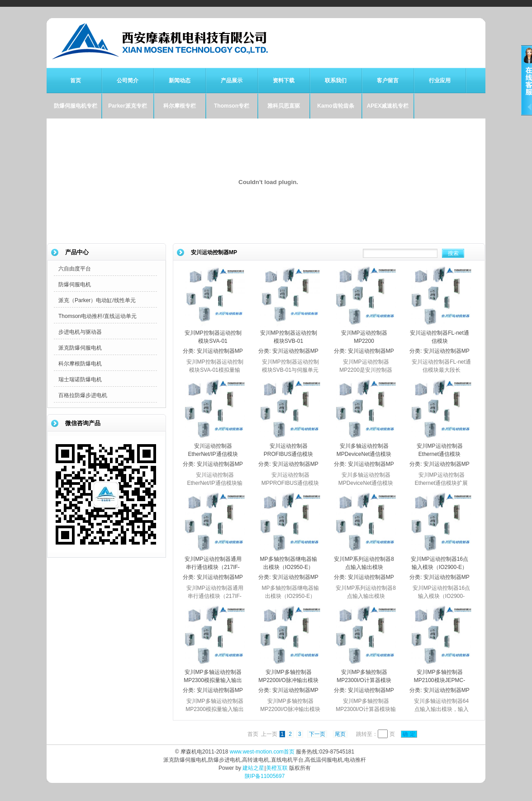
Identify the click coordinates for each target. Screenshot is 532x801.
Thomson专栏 (232, 106)
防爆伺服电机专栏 (76, 106)
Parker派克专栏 (127, 106)
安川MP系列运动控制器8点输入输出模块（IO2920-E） (364, 567)
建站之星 (253, 768)
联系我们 (336, 81)
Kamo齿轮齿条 (335, 106)
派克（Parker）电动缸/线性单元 (97, 300)
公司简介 (128, 81)
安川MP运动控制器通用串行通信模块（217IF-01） (213, 567)
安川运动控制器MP (220, 351)
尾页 (340, 734)
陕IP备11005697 (265, 776)
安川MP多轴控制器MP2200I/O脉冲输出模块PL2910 (288, 680)
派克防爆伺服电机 (80, 348)
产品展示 (232, 81)
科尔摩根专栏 (180, 106)
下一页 (317, 734)
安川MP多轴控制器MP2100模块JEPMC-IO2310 (439, 680)
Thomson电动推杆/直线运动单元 (97, 316)
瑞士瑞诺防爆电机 (80, 379)
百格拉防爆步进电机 (83, 395)
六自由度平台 (75, 269)
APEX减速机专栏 (388, 106)
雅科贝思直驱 (284, 106)
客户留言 (388, 81)
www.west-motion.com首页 (262, 752)
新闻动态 (180, 81)
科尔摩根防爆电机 (80, 364)
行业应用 (440, 81)
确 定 (409, 734)
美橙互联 (277, 768)
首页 (76, 81)
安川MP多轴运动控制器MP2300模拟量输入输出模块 (213, 680)
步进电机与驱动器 (80, 332)
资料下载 (284, 81)
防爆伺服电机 (75, 284)
